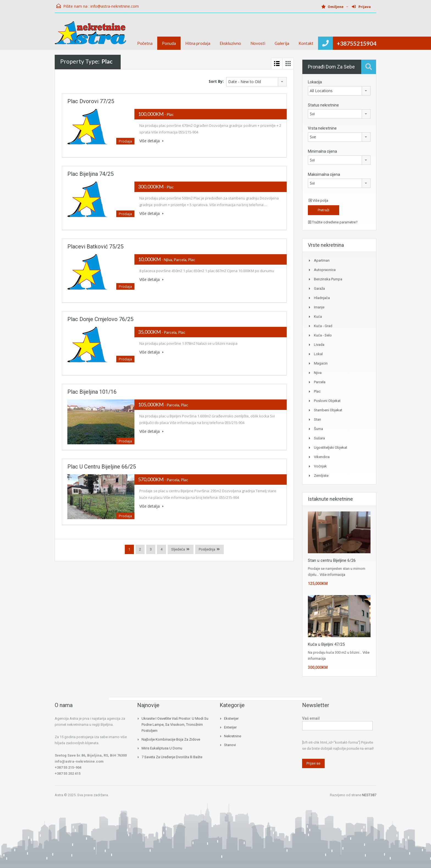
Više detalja (151, 141)
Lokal (318, 354)
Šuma (318, 429)
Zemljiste (321, 476)
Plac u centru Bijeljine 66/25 (102, 467)
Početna (145, 43)
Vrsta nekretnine (322, 128)
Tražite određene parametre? (333, 222)
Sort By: (216, 81)
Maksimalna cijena (324, 174)
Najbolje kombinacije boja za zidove (171, 739)
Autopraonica (325, 270)
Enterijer (230, 727)
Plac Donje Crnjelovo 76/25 (100, 319)
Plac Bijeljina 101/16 (92, 392)
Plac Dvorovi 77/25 (91, 101)
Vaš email (337, 723)
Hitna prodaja (198, 43)
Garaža (319, 288)
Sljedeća (178, 549)
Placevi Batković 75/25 (95, 247)
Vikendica (322, 457)
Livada (319, 345)
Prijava (361, 7)
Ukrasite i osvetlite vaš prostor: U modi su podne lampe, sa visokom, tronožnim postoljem (175, 725)
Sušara (319, 438)
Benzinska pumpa (328, 279)
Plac (317, 391)
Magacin (321, 363)
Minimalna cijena (322, 151)
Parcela (320, 382)
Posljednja (207, 549)
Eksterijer (231, 718)
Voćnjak (320, 466)
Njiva (318, 373)
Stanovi (230, 745)
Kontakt (306, 43)
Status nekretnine (323, 105)
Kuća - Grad (323, 326)
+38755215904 (357, 43)
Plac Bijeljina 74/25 (90, 174)
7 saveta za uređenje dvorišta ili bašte (172, 757)
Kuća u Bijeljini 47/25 (326, 644)
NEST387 (369, 795)
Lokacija (315, 82)
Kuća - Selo (323, 335)
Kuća (318, 317)
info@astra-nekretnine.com (115, 6)
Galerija (282, 43)
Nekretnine (233, 736)
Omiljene (332, 7)
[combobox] (256, 82)
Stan (317, 419)
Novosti (258, 43)
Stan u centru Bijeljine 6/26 (332, 560)
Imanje (319, 307)
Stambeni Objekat (328, 410)
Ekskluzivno (230, 43)
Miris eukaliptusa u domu (162, 748)
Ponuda (169, 43)
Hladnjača (322, 298)
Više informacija (332, 575)
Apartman (322, 260)
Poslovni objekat (327, 401)
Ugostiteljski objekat (331, 447)
